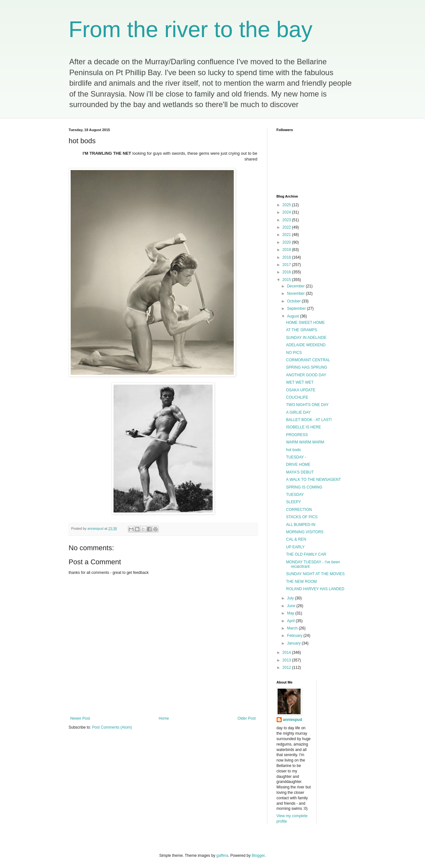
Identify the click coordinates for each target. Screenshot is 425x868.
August (293, 316)
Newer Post (80, 718)
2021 (287, 235)
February (295, 636)
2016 (287, 272)
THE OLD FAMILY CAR (306, 554)
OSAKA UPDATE (301, 390)
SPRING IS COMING (304, 487)
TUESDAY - (296, 457)
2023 (287, 220)
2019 (287, 250)
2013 (287, 660)
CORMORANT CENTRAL (308, 360)
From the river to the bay (191, 29)
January (294, 643)
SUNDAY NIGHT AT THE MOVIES (315, 574)
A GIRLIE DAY (298, 412)
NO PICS (294, 353)
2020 (287, 242)
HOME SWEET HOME (305, 323)
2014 (287, 653)
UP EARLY (295, 547)
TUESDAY (295, 495)
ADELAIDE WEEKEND (306, 345)
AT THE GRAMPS (301, 330)
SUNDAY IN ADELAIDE (306, 338)
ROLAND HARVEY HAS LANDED (315, 589)
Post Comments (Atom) (112, 727)
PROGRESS (297, 435)
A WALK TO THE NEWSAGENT (313, 480)
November (296, 293)
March (293, 628)
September (297, 309)
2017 (287, 265)
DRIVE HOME (298, 465)
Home (164, 718)
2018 (287, 257)
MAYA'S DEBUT (300, 472)
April (291, 621)
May (291, 613)
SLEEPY (293, 502)
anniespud (293, 720)
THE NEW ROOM (301, 582)
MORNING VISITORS (305, 532)
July (291, 598)
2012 (287, 668)
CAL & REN (296, 539)
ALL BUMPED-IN (301, 525)
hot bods (293, 450)
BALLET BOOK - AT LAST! (309, 420)
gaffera (222, 856)
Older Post (247, 718)
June (291, 606)
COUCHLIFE (297, 397)
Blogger (258, 856)
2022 (287, 227)
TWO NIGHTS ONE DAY (307, 405)
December (296, 286)
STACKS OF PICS (302, 517)
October (294, 301)
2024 (287, 212)
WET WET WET (300, 382)
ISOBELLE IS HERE (303, 427)
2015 (287, 280)
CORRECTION (299, 510)
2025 (287, 205)
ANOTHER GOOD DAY (306, 375)
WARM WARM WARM (305, 442)
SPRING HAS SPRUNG (307, 367)
